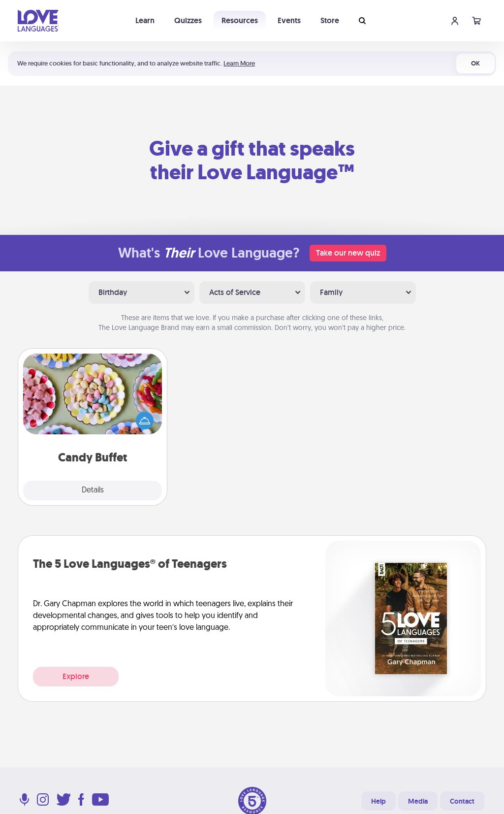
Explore (76, 676)
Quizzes (188, 20)
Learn (145, 20)
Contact (462, 801)
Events (289, 20)
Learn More (239, 63)
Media (418, 801)
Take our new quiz (348, 253)
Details (93, 490)
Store (330, 20)
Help (378, 801)
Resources (240, 20)
